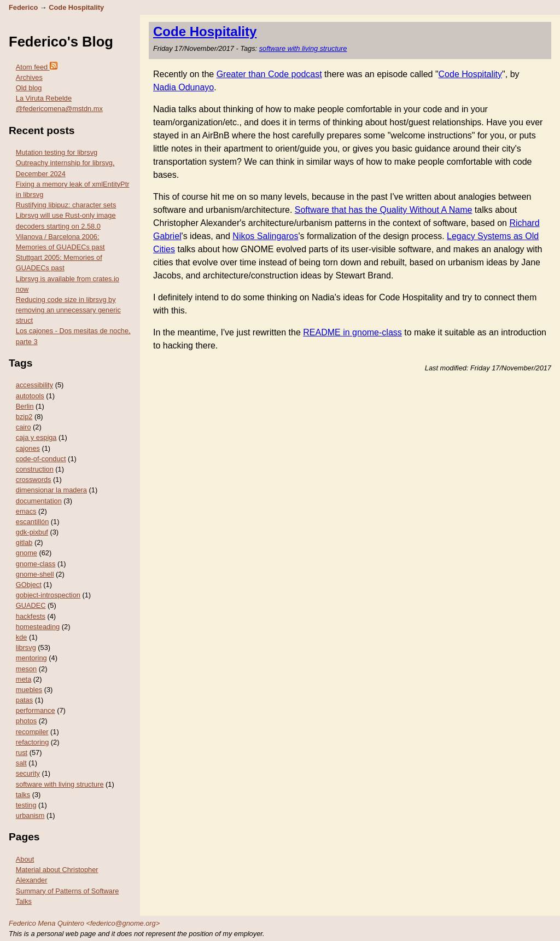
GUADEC (31, 605)
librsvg (26, 647)
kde (22, 637)
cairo (24, 427)
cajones (28, 448)
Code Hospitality (76, 7)
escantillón (32, 522)
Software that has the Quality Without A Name (384, 210)
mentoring (31, 658)
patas (24, 700)
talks (23, 795)
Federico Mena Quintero (46, 923)
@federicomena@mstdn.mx (59, 109)
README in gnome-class (352, 332)
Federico (23, 7)
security (28, 773)
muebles (29, 690)
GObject (29, 585)
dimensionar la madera (51, 490)
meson (26, 669)
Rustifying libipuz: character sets (66, 205)
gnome (27, 553)
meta (24, 679)
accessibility (34, 385)
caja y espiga (36, 437)
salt (21, 763)
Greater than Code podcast (269, 74)
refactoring (32, 742)
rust (22, 753)
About (25, 859)
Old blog (29, 88)
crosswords (34, 480)
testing (26, 805)
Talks (24, 901)
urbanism (30, 815)
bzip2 (24, 417)
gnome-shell (35, 574)
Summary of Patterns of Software (67, 891)
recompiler (32, 732)
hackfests (31, 616)
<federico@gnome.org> (123, 923)
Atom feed (37, 67)
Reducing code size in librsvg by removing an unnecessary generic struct (68, 310)
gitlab (24, 542)
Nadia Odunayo (183, 87)
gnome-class (36, 564)
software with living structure (60, 784)
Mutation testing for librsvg (57, 152)
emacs (26, 511)
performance (36, 710)
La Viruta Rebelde (44, 98)
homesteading (38, 627)
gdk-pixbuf (32, 532)
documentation (39, 501)
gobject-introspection (48, 595)
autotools (30, 396)
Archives (29, 77)
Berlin (25, 406)
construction (35, 469)
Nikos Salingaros (265, 236)
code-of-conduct (41, 459)
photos (26, 721)
